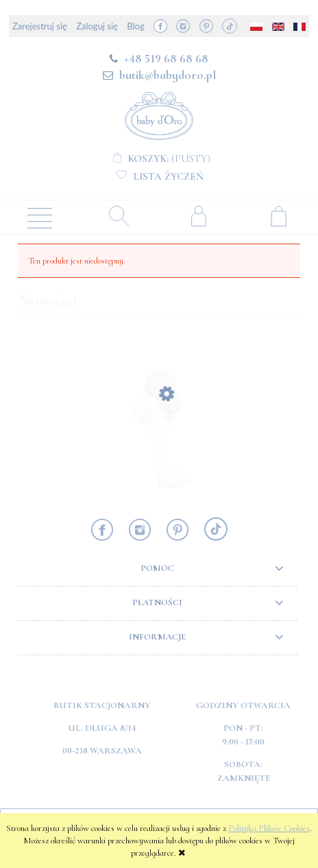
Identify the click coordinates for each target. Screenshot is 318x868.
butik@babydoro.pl (168, 75)
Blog (135, 26)
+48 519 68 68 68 (166, 58)
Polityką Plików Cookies (269, 828)
